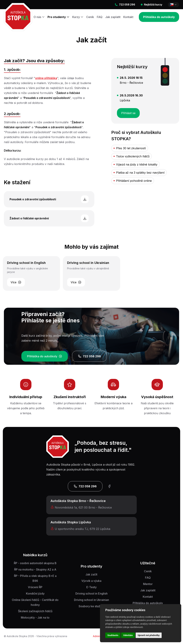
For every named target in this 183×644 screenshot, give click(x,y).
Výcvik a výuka (91, 581)
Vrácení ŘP (35, 587)
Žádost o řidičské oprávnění (49, 218)
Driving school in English (91, 593)
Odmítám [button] (128, 635)
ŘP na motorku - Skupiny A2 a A (35, 569)
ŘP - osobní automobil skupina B (35, 563)
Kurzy (78, 17)
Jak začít (91, 574)
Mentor (148, 584)
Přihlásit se (130, 111)
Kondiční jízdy (35, 593)
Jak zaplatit (113, 17)
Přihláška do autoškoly (159, 17)
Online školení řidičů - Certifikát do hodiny (35, 602)
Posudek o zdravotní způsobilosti (49, 199)
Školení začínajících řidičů (35, 611)
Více (16, 282)
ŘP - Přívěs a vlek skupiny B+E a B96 (35, 578)
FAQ (100, 17)
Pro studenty (58, 17)
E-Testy (91, 587)
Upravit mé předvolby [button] (149, 635)
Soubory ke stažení (91, 606)
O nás (39, 17)
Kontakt (128, 17)
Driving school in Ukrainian (91, 600)
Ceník (90, 17)
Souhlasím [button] (113, 635)
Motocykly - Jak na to (35, 618)
